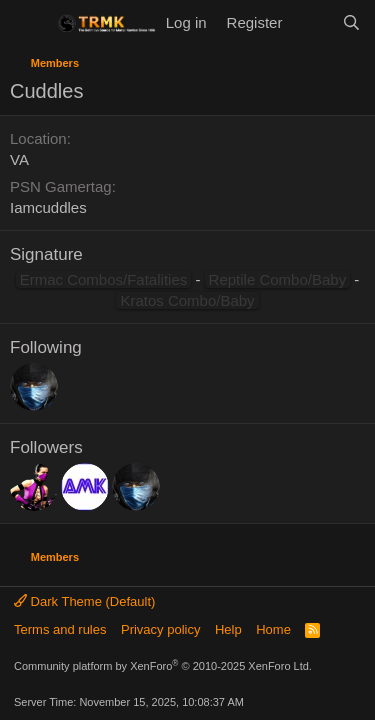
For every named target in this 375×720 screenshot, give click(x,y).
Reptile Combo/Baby (278, 279)
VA (19, 159)
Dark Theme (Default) (84, 601)
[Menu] (27, 23)
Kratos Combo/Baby (187, 300)
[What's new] (311, 22)
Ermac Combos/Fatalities (104, 279)
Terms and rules (60, 629)
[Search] (351, 22)
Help (228, 629)
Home (273, 629)
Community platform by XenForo (163, 666)
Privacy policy (160, 629)
